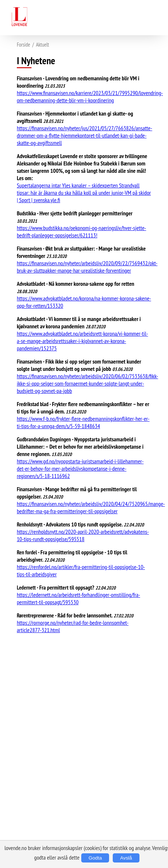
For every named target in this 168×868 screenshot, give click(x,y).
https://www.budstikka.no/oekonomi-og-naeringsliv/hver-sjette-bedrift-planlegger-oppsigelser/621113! (81, 231)
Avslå (126, 858)
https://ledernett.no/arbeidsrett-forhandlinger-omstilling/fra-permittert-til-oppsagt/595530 (79, 598)
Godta (95, 858)
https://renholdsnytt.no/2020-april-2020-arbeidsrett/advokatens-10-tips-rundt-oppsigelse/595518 (83, 535)
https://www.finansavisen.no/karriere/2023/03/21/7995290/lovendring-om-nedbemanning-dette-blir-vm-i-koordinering (90, 96)
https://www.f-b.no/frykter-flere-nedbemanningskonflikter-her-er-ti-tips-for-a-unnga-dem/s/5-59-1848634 (83, 422)
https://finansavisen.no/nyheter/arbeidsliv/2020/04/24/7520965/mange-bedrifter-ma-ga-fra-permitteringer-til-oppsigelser (91, 507)
